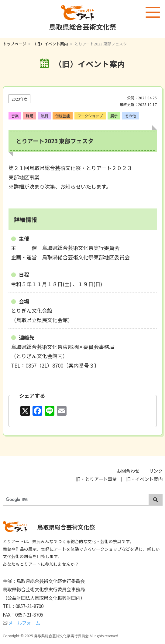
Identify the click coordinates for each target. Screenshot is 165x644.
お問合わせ (128, 471)
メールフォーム (22, 623)
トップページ (15, 44)
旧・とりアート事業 (96, 479)
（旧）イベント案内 (50, 44)
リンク (156, 471)
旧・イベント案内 (144, 479)
